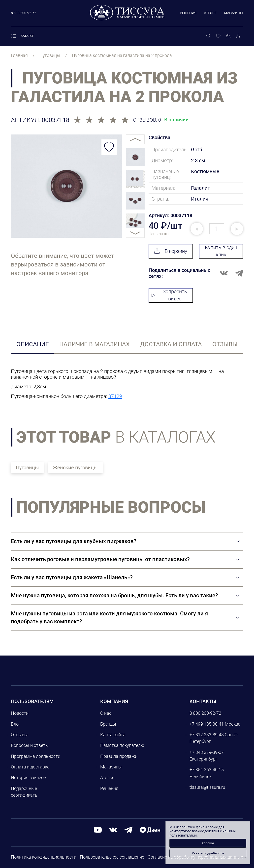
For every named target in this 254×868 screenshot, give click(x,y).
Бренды (108, 724)
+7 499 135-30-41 (207, 724)
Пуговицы (27, 468)
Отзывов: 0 (147, 120)
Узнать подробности (208, 853)
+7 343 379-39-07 (207, 752)
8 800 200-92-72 (205, 713)
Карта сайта (113, 735)
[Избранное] (218, 36)
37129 (115, 396)
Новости (20, 713)
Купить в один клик (221, 251)
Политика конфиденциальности (44, 857)
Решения (188, 13)
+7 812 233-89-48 (207, 735)
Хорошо (208, 843)
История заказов (29, 777)
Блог (16, 724)
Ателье (210, 13)
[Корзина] (228, 36)
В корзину (171, 251)
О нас (106, 713)
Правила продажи (119, 756)
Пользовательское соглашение (112, 857)
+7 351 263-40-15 (207, 770)
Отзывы (19, 735)
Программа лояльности (36, 756)
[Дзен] (150, 829)
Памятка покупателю (122, 745)
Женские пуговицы (75, 468)
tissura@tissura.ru (207, 787)
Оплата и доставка (30, 767)
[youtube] (98, 829)
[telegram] (128, 829)
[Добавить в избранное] (109, 147)
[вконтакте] (113, 829)
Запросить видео (169, 295)
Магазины (234, 13)
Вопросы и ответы (30, 745)
